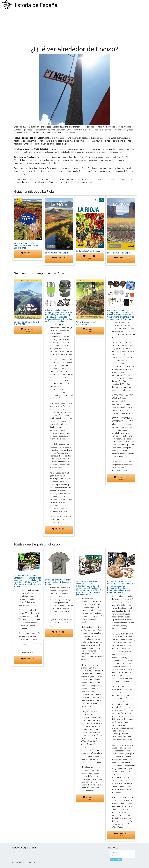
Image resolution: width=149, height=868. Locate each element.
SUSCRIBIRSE (116, 860)
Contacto (16, 852)
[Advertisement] (75, 27)
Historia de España (35, 5)
